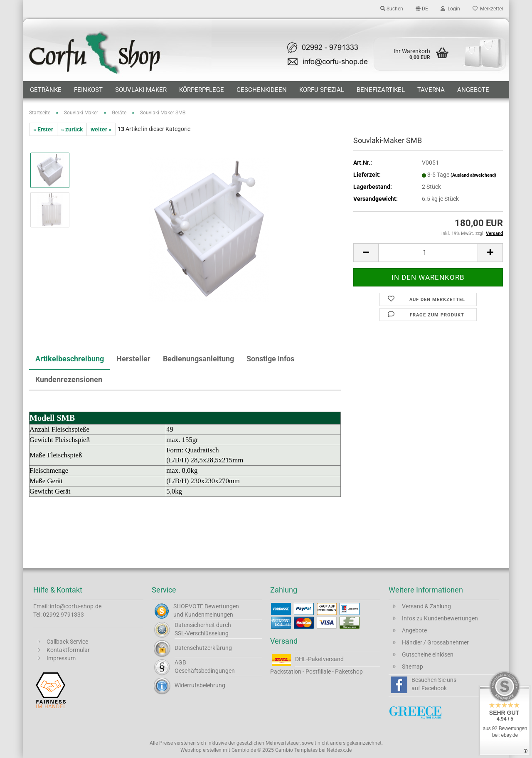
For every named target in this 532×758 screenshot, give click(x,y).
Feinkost (88, 90)
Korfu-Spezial (322, 90)
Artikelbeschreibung (70, 359)
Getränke (46, 90)
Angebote (473, 90)
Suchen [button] (392, 9)
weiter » (101, 129)
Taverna (431, 90)
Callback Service (67, 642)
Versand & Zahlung (426, 606)
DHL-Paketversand (319, 659)
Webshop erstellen (201, 750)
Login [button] (450, 9)
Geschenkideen (262, 90)
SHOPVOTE (188, 606)
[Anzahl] (428, 253)
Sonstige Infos (270, 359)
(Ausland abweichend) (473, 175)
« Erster (43, 129)
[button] (422, 8)
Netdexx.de (339, 750)
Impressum (61, 658)
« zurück (72, 129)
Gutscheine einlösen (428, 654)
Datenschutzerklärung (203, 648)
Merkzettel (488, 9)
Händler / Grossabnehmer (435, 642)
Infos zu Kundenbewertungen (440, 618)
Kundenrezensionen (69, 379)
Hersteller (133, 359)
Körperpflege (202, 90)
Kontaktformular (68, 650)
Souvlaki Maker (141, 90)
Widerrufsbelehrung (200, 685)
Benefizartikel (381, 90)
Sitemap (413, 667)
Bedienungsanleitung (198, 359)
